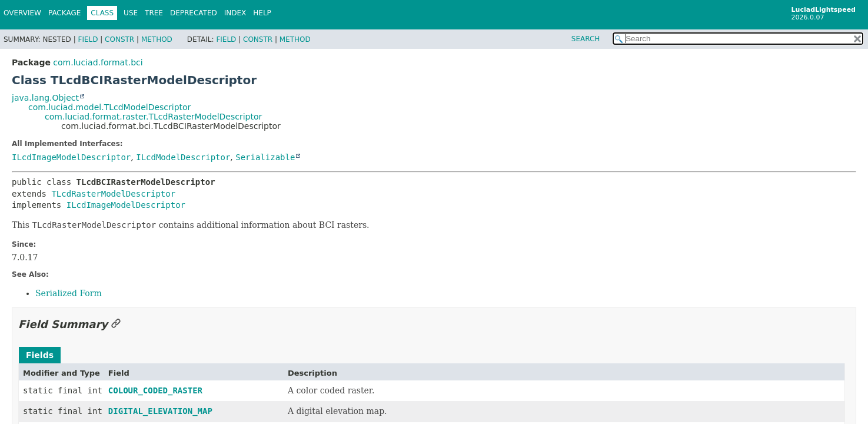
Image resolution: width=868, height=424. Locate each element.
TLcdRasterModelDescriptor (113, 194)
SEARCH (586, 39)
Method (157, 39)
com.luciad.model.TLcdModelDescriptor (109, 107)
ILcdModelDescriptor (183, 157)
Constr (119, 39)
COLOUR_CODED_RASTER (155, 390)
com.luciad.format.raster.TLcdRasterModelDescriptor (153, 117)
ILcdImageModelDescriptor (71, 157)
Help (262, 13)
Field (88, 39)
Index (235, 13)
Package (64, 13)
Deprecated (194, 13)
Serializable (265, 157)
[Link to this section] (116, 324)
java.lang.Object (45, 98)
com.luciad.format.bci (98, 62)
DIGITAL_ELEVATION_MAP (160, 411)
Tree (154, 13)
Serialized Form (69, 293)
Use (131, 13)
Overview (22, 13)
